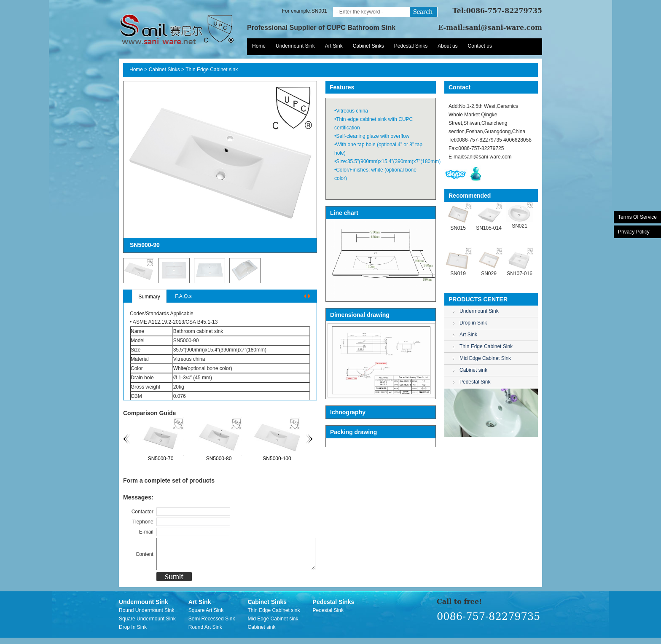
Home (259, 46)
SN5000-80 (235, 459)
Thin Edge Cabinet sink (212, 70)
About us (447, 46)
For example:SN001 (305, 11)
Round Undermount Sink (146, 617)
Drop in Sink (473, 323)
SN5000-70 (177, 459)
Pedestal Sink (475, 382)
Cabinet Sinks (368, 46)
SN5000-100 (293, 459)
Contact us (480, 46)
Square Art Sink (206, 617)
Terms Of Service (637, 217)
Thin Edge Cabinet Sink (486, 346)
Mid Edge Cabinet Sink (485, 358)
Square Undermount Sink (147, 625)
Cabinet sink (473, 370)
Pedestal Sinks (411, 46)
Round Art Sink (205, 633)
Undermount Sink (295, 46)
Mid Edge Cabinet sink (273, 625)
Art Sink (334, 46)
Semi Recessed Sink (212, 625)
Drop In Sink (133, 633)
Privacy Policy (634, 232)
